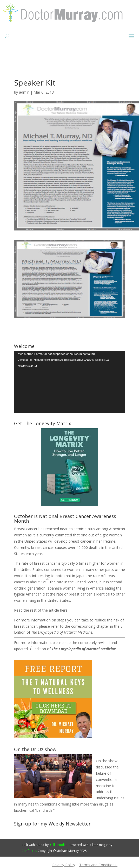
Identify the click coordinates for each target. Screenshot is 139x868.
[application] (70, 382)
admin (24, 92)
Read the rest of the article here (41, 610)
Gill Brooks (58, 845)
